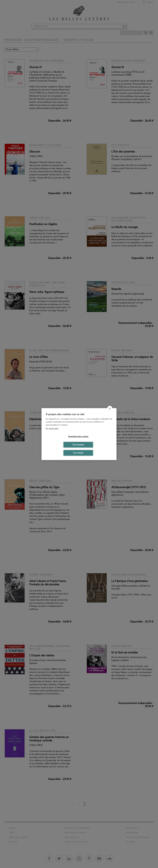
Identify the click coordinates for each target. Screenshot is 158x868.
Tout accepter (78, 445)
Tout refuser (78, 453)
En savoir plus (52, 428)
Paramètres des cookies (78, 437)
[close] (110, 408)
